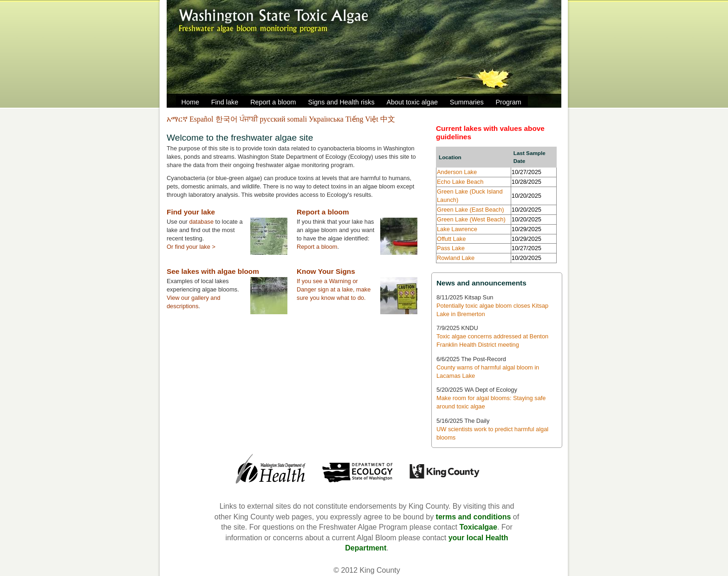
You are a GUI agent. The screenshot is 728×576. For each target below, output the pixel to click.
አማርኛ (178, 119)
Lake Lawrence (457, 229)
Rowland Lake (456, 258)
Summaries (467, 102)
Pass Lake (451, 248)
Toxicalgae (478, 527)
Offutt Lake (451, 239)
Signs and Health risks (341, 102)
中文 (388, 119)
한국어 (227, 119)
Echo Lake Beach (460, 182)
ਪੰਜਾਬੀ (250, 119)
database (201, 222)
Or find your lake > (191, 247)
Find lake (225, 102)
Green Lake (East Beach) (470, 210)
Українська (327, 119)
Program (509, 102)
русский (274, 119)
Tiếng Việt (363, 119)
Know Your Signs (326, 271)
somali (298, 119)
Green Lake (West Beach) (471, 219)
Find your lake (191, 212)
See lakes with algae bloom (213, 271)
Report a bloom (273, 102)
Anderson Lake (457, 172)
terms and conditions (474, 517)
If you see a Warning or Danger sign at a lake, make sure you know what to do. (334, 289)
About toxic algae (412, 102)
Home (190, 102)
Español (202, 119)
